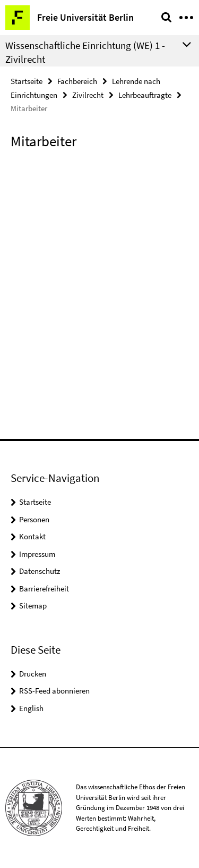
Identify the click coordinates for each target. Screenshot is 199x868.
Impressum (37, 554)
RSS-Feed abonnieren (54, 691)
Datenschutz (40, 571)
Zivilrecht (88, 95)
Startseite (27, 81)
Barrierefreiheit (44, 589)
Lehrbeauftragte (145, 95)
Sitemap (33, 606)
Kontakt (32, 536)
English (31, 708)
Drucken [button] (33, 674)
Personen (34, 519)
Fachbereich (77, 81)
